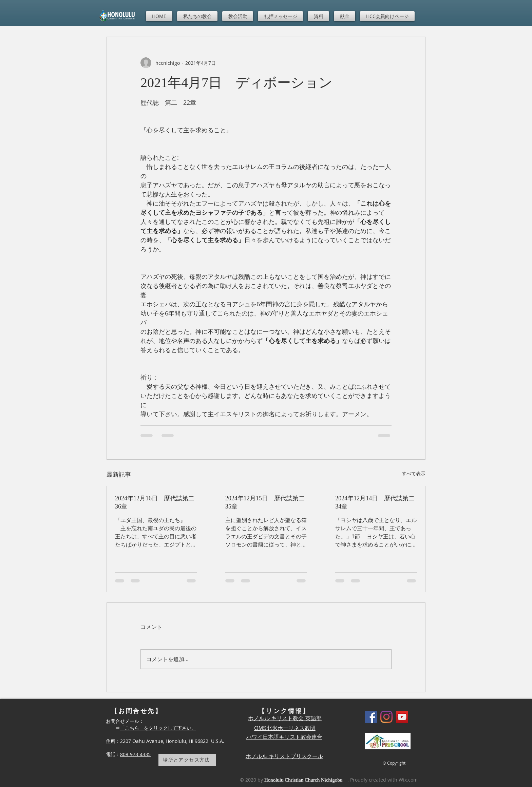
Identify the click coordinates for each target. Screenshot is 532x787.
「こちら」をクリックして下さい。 (158, 728)
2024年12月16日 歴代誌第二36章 (155, 502)
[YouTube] (402, 717)
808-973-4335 (135, 754)
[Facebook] (371, 717)
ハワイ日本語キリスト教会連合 (284, 737)
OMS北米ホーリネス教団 (285, 728)
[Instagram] (386, 717)
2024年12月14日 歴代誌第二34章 (375, 502)
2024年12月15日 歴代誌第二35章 (265, 502)
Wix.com (408, 780)
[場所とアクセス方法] (187, 760)
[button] (197, 16)
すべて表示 (414, 473)
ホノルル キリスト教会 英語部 (285, 718)
